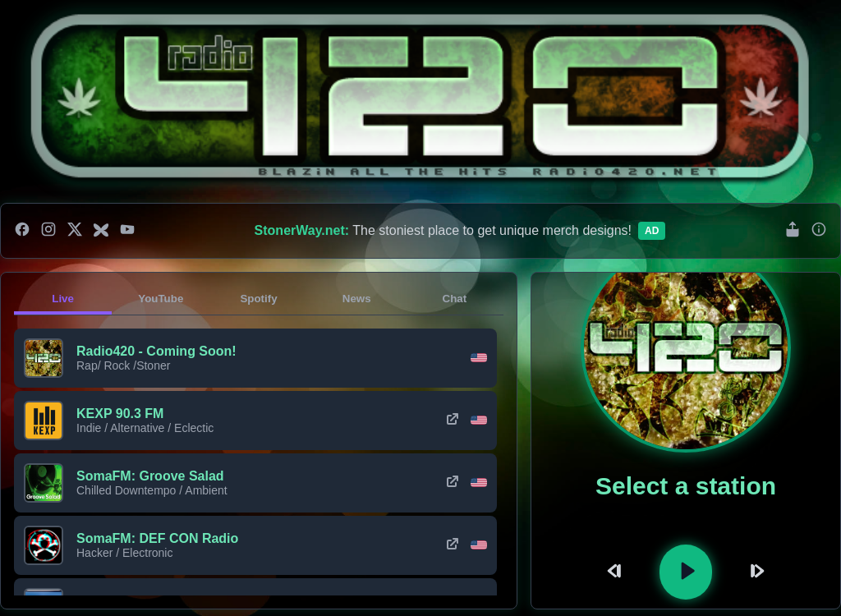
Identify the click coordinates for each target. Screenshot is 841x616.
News (357, 299)
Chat (455, 299)
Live (63, 299)
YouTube (161, 299)
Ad (652, 231)
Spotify (258, 299)
